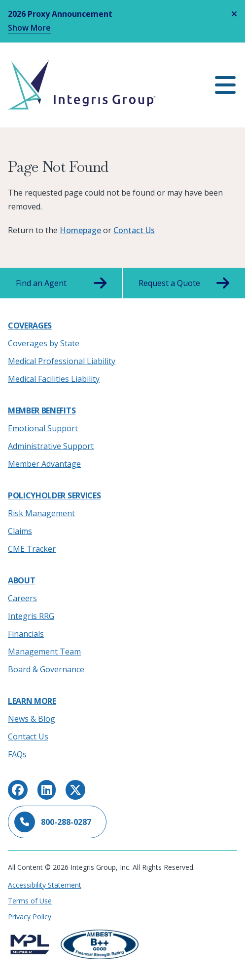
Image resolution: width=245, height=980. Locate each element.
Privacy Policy (30, 917)
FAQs (17, 754)
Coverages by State (44, 343)
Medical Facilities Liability (54, 379)
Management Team (44, 652)
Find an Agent (61, 283)
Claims (20, 531)
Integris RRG (31, 616)
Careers (22, 598)
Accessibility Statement (45, 885)
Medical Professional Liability (62, 361)
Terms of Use (30, 901)
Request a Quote (184, 283)
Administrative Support (51, 446)
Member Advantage (44, 464)
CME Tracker (32, 549)
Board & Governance (46, 669)
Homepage (80, 230)
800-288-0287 (53, 822)
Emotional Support (43, 428)
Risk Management (41, 513)
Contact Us (134, 230)
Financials (26, 634)
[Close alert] (234, 14)
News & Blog (32, 719)
